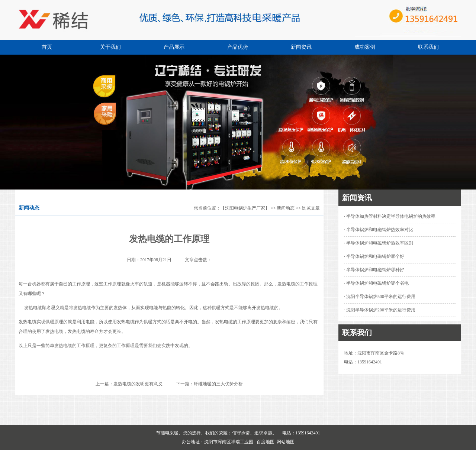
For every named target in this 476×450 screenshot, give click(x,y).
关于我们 (110, 47)
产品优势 (238, 47)
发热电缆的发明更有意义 (138, 384)
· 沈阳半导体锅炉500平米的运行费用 (380, 297)
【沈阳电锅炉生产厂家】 (245, 208)
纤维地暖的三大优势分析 (218, 384)
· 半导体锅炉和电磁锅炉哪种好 (374, 270)
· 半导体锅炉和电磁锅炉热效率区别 (379, 243)
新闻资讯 (301, 47)
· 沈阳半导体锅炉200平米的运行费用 (380, 310)
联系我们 (428, 47)
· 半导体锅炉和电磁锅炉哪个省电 (376, 283)
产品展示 (174, 47)
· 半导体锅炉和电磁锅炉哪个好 (374, 256)
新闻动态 (286, 208)
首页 (47, 47)
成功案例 (365, 47)
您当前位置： (207, 208)
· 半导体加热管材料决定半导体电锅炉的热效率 (390, 216)
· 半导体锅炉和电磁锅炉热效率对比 (379, 230)
